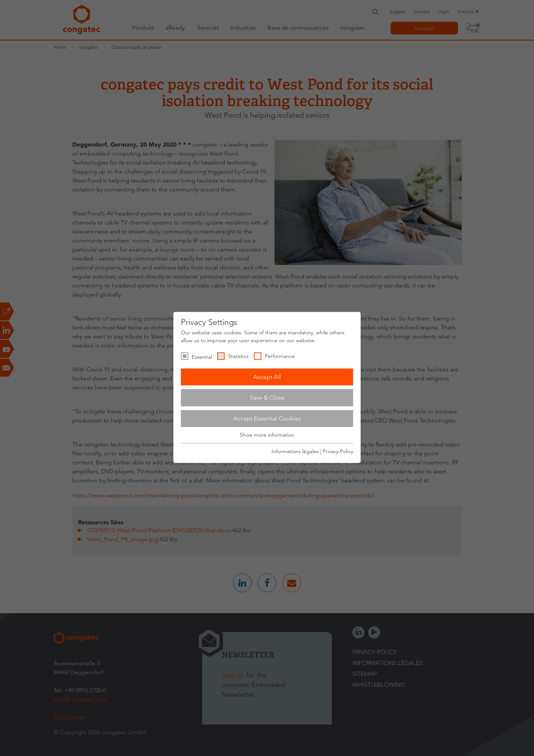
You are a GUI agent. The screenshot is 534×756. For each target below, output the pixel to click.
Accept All (267, 377)
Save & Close (267, 397)
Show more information (267, 435)
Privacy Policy (338, 451)
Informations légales (295, 451)
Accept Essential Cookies (267, 418)
